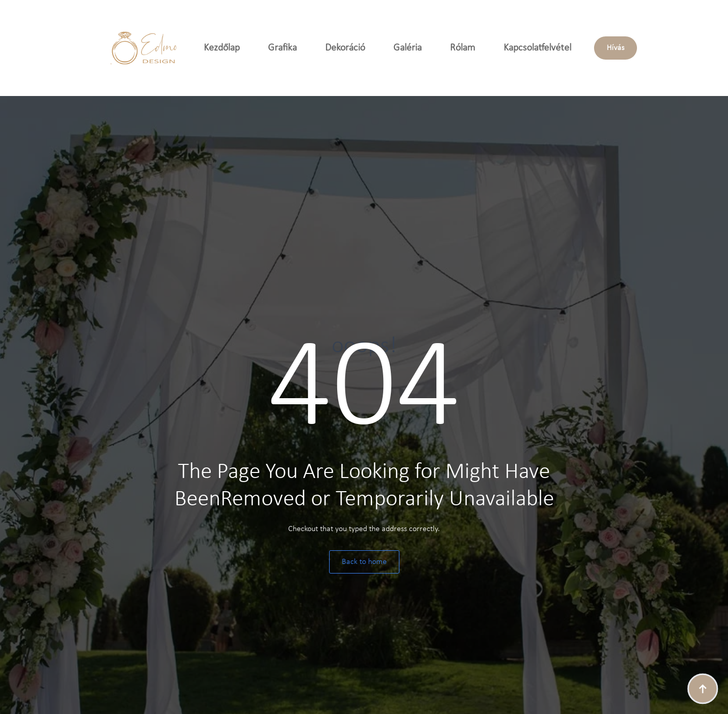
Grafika (282, 48)
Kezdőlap (222, 48)
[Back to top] (703, 689)
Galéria (407, 48)
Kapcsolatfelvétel (537, 48)
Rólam (463, 48)
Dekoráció (345, 48)
